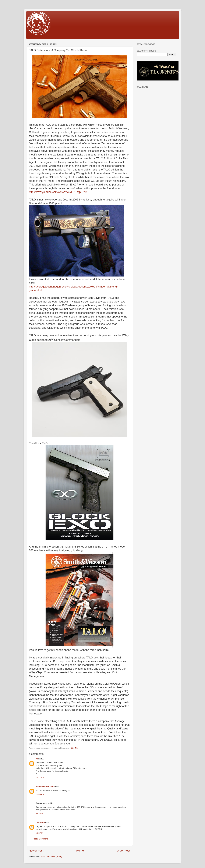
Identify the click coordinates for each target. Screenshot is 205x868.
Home (80, 851)
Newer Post (36, 851)
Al (37, 759)
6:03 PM (39, 814)
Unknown (40, 822)
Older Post (123, 851)
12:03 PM (40, 794)
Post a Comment (40, 839)
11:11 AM (40, 778)
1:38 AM (39, 833)
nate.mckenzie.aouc (45, 787)
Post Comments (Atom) (52, 857)
